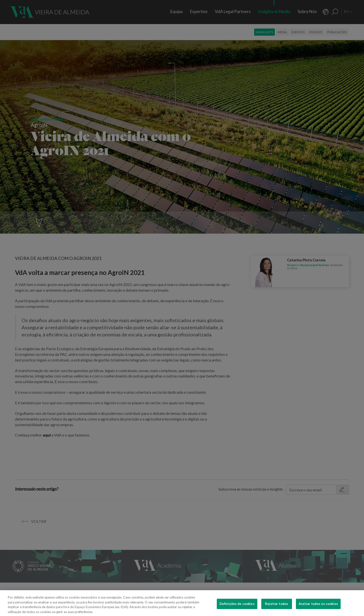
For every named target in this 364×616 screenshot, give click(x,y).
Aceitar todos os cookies (318, 606)
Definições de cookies (237, 606)
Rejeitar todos (277, 606)
